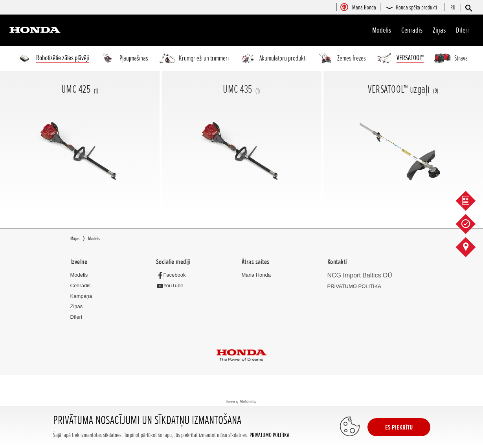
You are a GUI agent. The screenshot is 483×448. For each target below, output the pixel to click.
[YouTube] (172, 286)
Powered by (241, 403)
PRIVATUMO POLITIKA (269, 435)
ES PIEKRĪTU (399, 427)
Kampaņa (81, 297)
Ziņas (439, 30)
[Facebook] (173, 275)
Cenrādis (412, 30)
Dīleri (462, 30)
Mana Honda (256, 275)
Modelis (382, 30)
